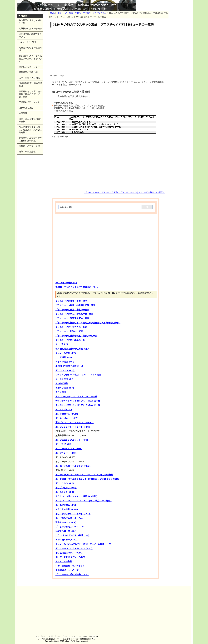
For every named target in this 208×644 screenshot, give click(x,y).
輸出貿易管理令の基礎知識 (30, 49)
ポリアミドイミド (64, 409)
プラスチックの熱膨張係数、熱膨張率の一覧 (76, 336)
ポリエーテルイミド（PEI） (69, 449)
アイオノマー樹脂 (64, 561)
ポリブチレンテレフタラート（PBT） (73, 427)
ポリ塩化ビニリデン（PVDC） (70, 553)
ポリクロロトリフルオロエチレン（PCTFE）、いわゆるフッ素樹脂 (87, 479)
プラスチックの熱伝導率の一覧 (70, 340)
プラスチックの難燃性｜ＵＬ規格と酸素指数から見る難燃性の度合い (88, 323)
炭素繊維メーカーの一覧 (67, 570)
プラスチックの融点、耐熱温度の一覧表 (74, 314)
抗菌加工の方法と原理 (29, 146)
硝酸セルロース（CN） (66, 531)
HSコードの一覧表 (65, 13)
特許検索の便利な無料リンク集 (30, 22)
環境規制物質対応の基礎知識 (30, 85)
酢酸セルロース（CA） (66, 522)
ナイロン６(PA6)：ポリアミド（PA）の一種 (76, 396)
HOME (52, 13)
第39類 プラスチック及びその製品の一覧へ (77, 287)
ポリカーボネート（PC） (67, 418)
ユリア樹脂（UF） (64, 357)
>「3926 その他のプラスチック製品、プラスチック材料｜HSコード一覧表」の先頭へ (124, 192)
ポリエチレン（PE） (65, 483)
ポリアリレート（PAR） (67, 453)
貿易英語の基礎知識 (28, 72)
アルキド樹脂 (62, 383)
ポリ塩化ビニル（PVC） (67, 505)
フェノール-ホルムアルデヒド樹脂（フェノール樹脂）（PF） (84, 544)
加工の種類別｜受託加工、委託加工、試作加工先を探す (30, 130)
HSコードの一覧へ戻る (66, 283)
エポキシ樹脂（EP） (65, 388)
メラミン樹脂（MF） (65, 362)
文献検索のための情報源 (30, 29)
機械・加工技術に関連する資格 (30, 120)
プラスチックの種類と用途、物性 (71, 301)
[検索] (99, 207)
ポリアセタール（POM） (67, 414)
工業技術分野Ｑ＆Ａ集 (29, 102)
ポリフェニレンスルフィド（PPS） (72, 440)
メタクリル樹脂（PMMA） (68, 509)
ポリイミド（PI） (64, 444)
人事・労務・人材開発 (29, 78)
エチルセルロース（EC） (67, 540)
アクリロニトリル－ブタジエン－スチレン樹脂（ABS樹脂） (84, 501)
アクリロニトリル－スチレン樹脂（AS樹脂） (77, 496)
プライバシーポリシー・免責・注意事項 (79, 636)
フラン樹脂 (61, 392)
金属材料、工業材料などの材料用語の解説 (30, 139)
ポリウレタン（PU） (65, 370)
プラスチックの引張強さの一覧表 (71, 327)
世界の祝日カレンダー (29, 67)
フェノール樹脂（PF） (66, 353)
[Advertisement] (108, 51)
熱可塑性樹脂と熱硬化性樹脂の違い (72, 349)
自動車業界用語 (26, 108)
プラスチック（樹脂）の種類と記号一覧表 (75, 305)
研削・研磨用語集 (27, 152)
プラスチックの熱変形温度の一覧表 (72, 318)
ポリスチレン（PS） (65, 492)
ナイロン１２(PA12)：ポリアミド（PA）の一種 (78, 405)
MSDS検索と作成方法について (30, 35)
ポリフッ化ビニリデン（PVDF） (71, 557)
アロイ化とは (62, 344)
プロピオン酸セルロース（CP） (71, 527)
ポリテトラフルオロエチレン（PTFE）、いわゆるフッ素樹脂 (84, 475)
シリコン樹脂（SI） (65, 379)
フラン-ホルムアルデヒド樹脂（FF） (73, 535)
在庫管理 (23, 113)
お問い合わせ (54, 636)
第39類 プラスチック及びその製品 (91, 13)
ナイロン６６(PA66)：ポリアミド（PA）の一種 (78, 401)
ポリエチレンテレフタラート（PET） (73, 514)
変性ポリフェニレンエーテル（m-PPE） (74, 422)
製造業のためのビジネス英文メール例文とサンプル (30, 59)
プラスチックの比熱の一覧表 (69, 331)
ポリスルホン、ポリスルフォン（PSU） (74, 548)
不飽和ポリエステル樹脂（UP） (71, 366)
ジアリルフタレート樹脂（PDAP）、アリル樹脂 (78, 375)
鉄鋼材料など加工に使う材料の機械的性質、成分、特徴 (30, 94)
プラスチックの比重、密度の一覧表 (72, 310)
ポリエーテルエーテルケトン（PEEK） (74, 466)
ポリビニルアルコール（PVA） (70, 518)
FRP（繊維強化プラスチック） (70, 566)
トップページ (41, 636)
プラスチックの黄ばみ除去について (72, 574)
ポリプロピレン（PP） (66, 488)
